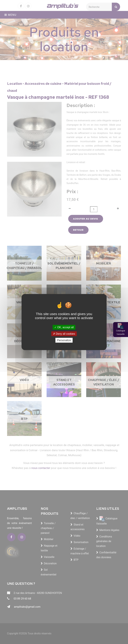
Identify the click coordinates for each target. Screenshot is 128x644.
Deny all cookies (64, 334)
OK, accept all (64, 327)
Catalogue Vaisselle (121, 333)
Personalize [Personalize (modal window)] (64, 340)
